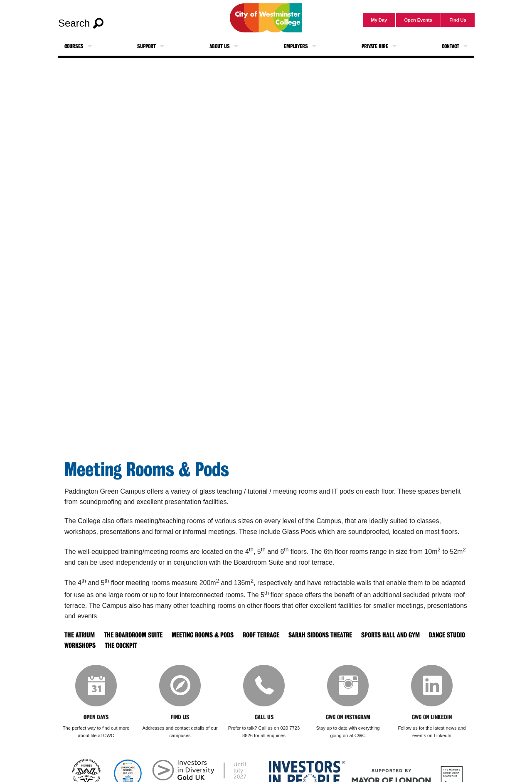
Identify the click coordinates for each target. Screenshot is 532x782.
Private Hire (375, 46)
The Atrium (80, 635)
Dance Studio (447, 635)
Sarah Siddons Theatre (320, 635)
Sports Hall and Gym (390, 635)
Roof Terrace (261, 635)
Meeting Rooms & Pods (203, 635)
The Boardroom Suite (133, 635)
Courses (74, 46)
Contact (451, 46)
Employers (296, 46)
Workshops (80, 646)
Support (147, 46)
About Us (220, 46)
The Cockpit (121, 646)
